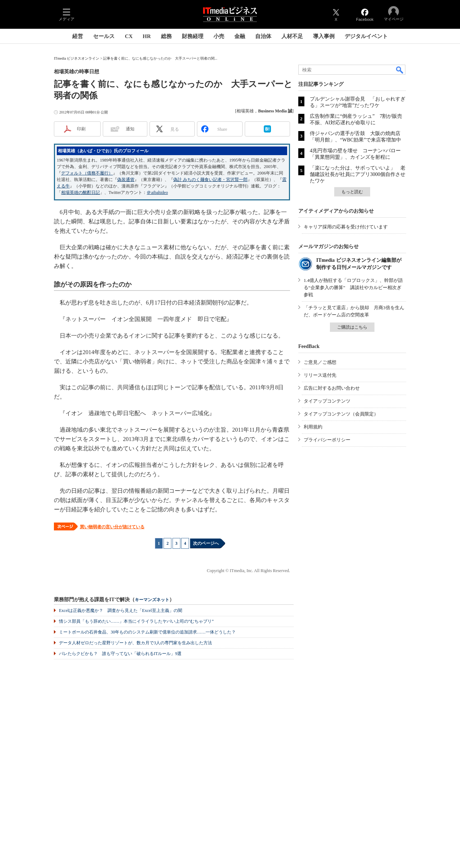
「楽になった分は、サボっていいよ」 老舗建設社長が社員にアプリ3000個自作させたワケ (358, 174)
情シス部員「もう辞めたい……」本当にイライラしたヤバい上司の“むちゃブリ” (136, 621)
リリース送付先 (320, 375)
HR (147, 36)
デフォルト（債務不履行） (87, 173)
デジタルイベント (366, 36)
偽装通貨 (126, 180)
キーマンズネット (152, 600)
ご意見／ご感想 (320, 362)
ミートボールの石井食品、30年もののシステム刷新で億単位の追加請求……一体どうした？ (147, 632)
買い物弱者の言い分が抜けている (112, 527)
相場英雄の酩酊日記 (80, 192)
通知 (130, 129)
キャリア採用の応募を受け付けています (346, 227)
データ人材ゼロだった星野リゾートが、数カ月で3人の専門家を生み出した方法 (135, 643)
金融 (240, 36)
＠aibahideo (157, 192)
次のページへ (206, 543)
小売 (219, 36)
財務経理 (193, 36)
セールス (104, 36)
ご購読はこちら (352, 327)
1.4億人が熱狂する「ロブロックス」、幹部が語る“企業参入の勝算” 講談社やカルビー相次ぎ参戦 (353, 287)
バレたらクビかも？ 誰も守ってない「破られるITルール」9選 (120, 654)
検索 (400, 70)
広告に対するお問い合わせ (332, 388)
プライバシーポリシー (327, 440)
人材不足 (292, 36)
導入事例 (324, 36)
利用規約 (313, 427)
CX (129, 36)
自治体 (263, 36)
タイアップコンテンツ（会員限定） (341, 414)
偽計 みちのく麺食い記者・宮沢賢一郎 (210, 180)
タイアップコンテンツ (327, 401)
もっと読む (352, 192)
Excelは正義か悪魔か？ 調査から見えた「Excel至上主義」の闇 (121, 611)
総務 (166, 36)
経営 (78, 36)
